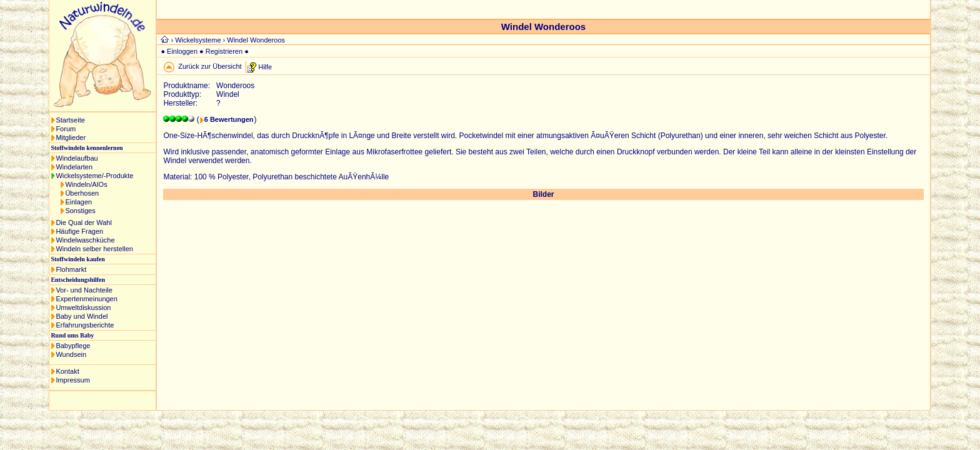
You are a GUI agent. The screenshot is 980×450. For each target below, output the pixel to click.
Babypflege (73, 346)
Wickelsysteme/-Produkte (94, 176)
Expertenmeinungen (86, 299)
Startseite (70, 120)
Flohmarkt (71, 269)
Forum (66, 129)
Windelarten (74, 167)
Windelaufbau (77, 158)
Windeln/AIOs (86, 184)
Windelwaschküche (85, 240)
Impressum (72, 380)
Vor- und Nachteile (84, 290)
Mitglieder (71, 137)
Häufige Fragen (79, 231)
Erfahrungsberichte (85, 325)
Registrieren (224, 51)
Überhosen (82, 193)
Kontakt (67, 371)
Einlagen (78, 202)
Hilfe (265, 66)
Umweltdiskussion (83, 307)
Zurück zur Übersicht (210, 66)
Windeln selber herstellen (94, 249)
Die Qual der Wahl (83, 222)
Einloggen (182, 51)
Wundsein (71, 354)
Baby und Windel (82, 316)
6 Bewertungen (229, 119)
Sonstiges (80, 211)
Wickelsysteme (198, 40)
